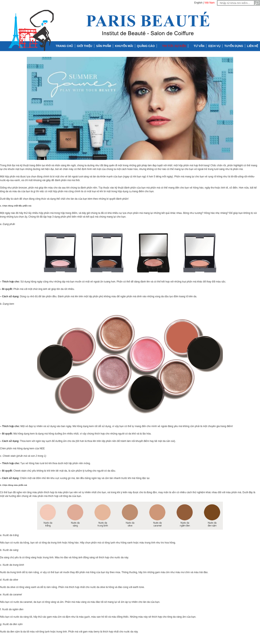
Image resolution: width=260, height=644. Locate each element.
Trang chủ (64, 46)
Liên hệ (253, 46)
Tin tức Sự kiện (174, 46)
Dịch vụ (214, 46)
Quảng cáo (146, 46)
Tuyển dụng (234, 46)
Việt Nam (210, 3)
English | (199, 3)
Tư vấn (199, 46)
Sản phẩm (104, 46)
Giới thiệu (85, 46)
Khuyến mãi (124, 46)
